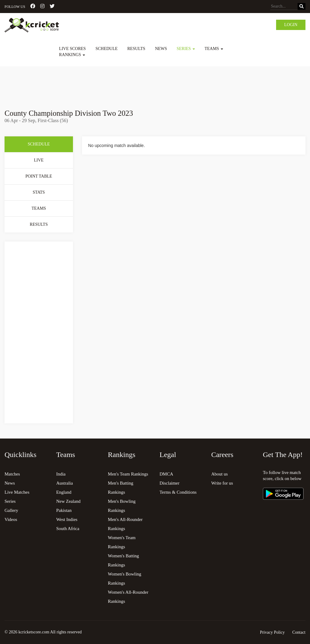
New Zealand (68, 501)
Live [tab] (39, 160)
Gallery (11, 510)
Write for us (222, 483)
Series (10, 501)
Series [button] (186, 49)
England (64, 492)
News (161, 49)
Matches (12, 474)
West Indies (67, 519)
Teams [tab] (39, 208)
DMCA (166, 474)
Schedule (106, 49)
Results (136, 49)
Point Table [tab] (39, 176)
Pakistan (64, 510)
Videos (11, 519)
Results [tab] (39, 224)
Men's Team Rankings (128, 474)
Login (291, 25)
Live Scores (72, 49)
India (61, 474)
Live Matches (17, 492)
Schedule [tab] (39, 144)
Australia (65, 483)
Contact (299, 632)
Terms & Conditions (178, 492)
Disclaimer (170, 483)
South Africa (68, 529)
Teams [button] (214, 49)
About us (220, 474)
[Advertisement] (155, 83)
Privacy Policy (272, 632)
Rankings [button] (72, 55)
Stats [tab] (39, 192)
